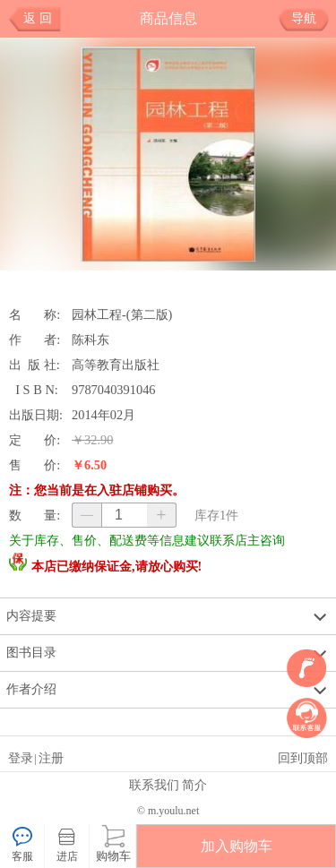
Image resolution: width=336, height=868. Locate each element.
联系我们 (154, 785)
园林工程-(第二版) (122, 314)
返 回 (38, 18)
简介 (194, 785)
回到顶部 (303, 758)
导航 (310, 19)
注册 (51, 758)
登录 (21, 758)
